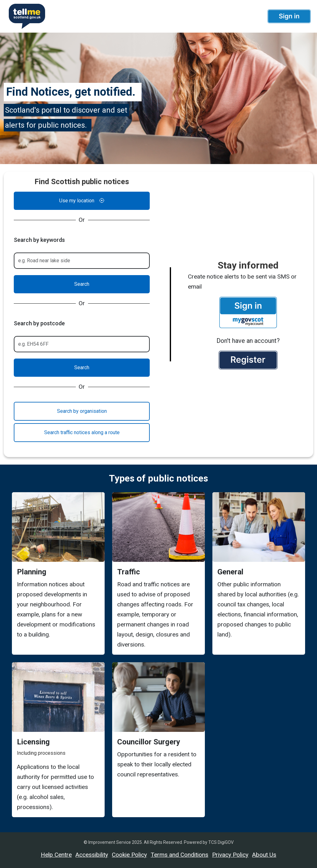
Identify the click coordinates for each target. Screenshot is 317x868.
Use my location (82, 201)
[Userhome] (24, 16)
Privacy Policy (230, 855)
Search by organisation (82, 411)
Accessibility (92, 855)
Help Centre (56, 855)
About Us (264, 855)
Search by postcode (39, 323)
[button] (289, 16)
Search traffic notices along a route (82, 432)
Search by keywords (39, 240)
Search (82, 284)
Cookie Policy (129, 855)
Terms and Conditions (179, 855)
